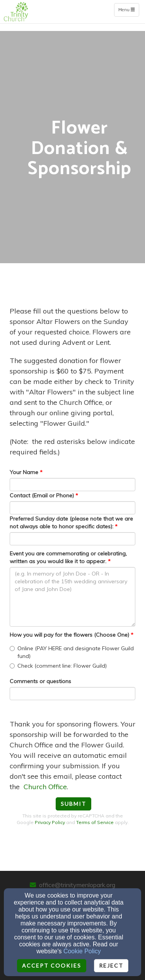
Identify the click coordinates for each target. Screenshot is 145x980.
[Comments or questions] (72, 694)
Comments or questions (40, 681)
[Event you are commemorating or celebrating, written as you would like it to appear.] (72, 597)
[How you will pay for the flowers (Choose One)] (12, 648)
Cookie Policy (82, 951)
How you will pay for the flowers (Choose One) (69, 635)
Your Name (24, 472)
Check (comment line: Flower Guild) (58, 666)
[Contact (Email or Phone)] (72, 508)
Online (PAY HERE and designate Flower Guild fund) (72, 652)
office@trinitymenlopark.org (77, 885)
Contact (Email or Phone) (42, 495)
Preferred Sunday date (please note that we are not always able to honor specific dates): (71, 523)
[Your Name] (72, 485)
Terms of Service (95, 822)
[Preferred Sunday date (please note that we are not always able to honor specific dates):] (72, 539)
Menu (129, 10)
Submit (73, 804)
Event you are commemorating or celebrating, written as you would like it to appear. (68, 557)
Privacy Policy (50, 822)
